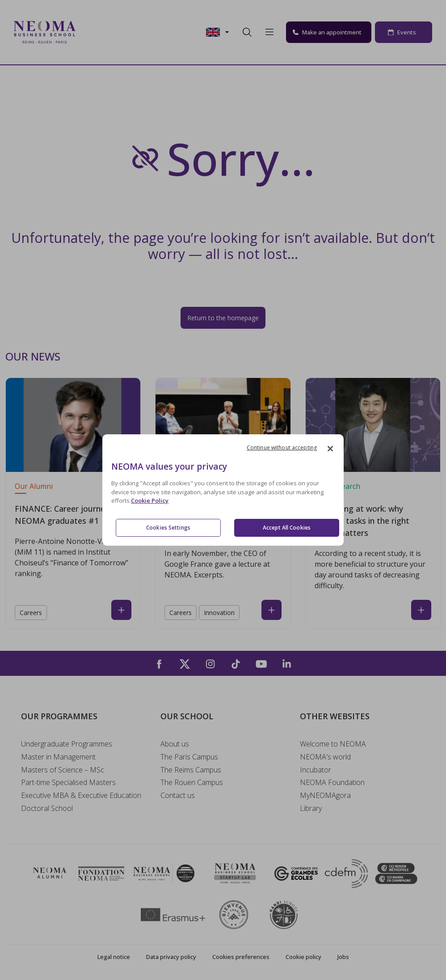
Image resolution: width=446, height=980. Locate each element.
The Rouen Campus (192, 782)
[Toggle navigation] (88, 32)
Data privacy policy (171, 957)
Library (311, 808)
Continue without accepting (282, 448)
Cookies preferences (241, 957)
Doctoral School (47, 808)
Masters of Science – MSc (63, 770)
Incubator (316, 770)
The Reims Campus (191, 770)
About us (175, 744)
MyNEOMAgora (325, 795)
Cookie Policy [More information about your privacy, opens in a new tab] (150, 501)
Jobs (343, 957)
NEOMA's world (325, 757)
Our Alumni (34, 486)
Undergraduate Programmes (67, 744)
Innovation (219, 613)
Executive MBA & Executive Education (81, 795)
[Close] (330, 449)
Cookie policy (303, 957)
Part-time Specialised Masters (68, 782)
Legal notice (114, 957)
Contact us (178, 795)
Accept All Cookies (287, 528)
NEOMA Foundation (332, 782)
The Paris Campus (189, 757)
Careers (31, 613)
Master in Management (58, 757)
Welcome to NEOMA (333, 744)
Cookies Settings (168, 528)
